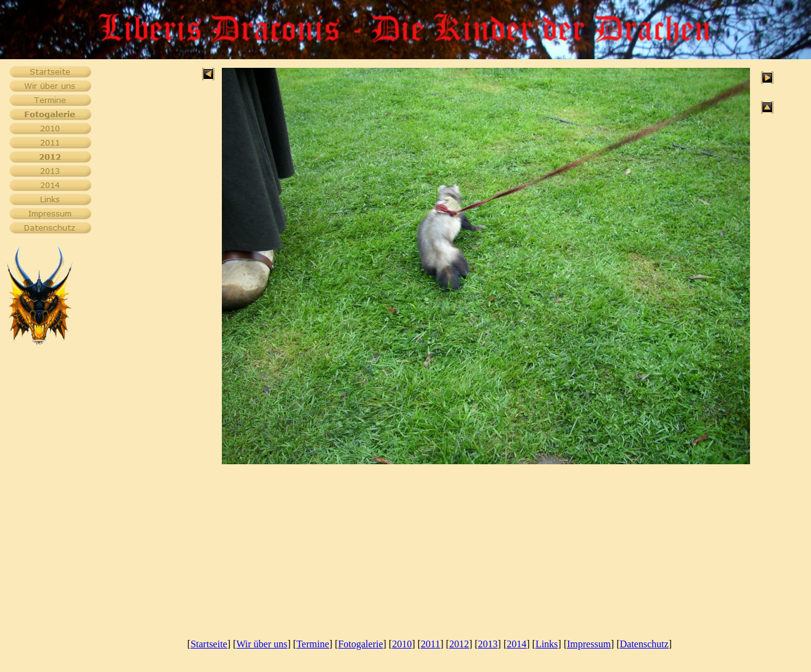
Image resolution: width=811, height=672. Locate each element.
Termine (313, 644)
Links (547, 644)
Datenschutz (644, 644)
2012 (459, 644)
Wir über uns (262, 644)
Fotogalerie (361, 644)
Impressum (589, 644)
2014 (516, 644)
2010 (402, 644)
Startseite (209, 644)
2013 (488, 644)
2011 (430, 644)
